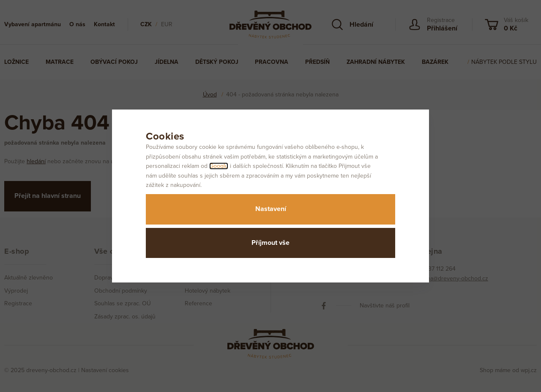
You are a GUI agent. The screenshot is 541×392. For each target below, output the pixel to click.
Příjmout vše (270, 243)
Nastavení (271, 209)
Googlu (219, 166)
